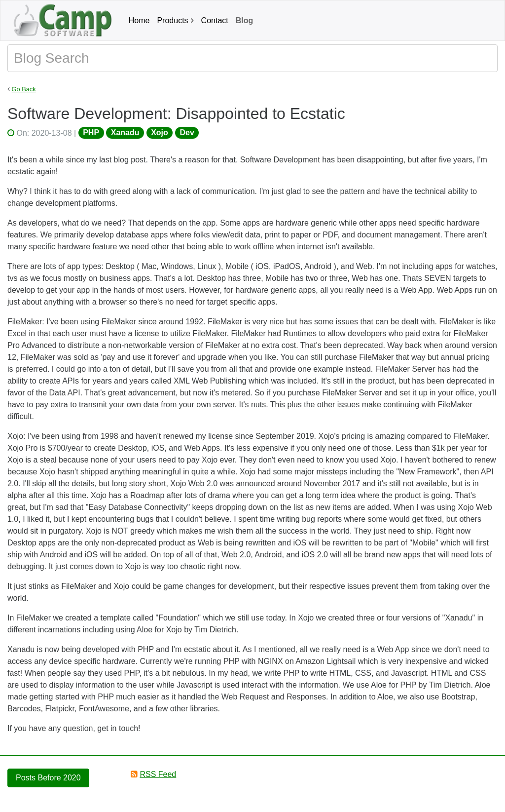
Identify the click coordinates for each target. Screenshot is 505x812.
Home (139, 20)
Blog (245, 20)
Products (172, 20)
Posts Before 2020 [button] (48, 778)
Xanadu (125, 133)
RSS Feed (158, 774)
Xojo (160, 133)
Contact (215, 20)
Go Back (24, 89)
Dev (187, 133)
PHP (91, 133)
